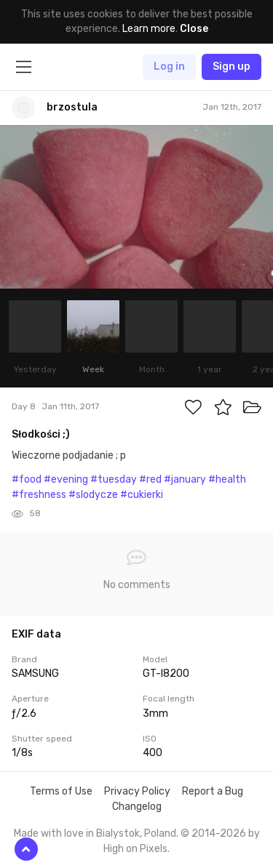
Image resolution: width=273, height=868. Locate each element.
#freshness (39, 495)
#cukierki (142, 495)
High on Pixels (135, 849)
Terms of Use (61, 791)
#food (27, 479)
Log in (169, 67)
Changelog (137, 807)
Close (194, 29)
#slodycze (93, 495)
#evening (66, 479)
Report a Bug (213, 791)
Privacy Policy (137, 791)
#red (150, 479)
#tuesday (114, 479)
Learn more (149, 29)
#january (185, 479)
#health (227, 479)
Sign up (232, 67)
